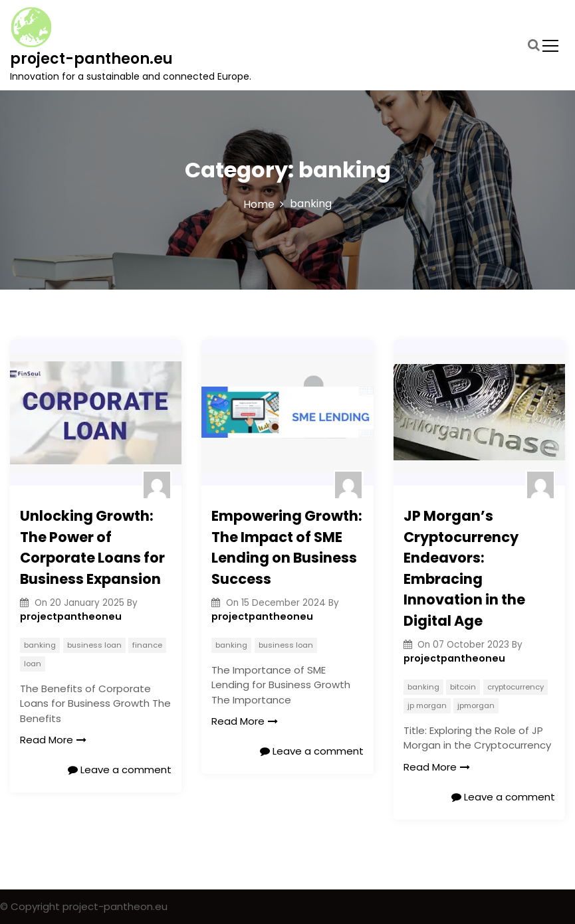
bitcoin (463, 687)
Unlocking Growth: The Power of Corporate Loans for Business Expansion (92, 547)
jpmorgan (476, 705)
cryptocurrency (516, 687)
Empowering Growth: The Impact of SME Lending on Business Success (287, 547)
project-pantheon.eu (91, 59)
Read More (53, 740)
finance (147, 645)
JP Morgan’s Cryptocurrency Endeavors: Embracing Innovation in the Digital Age (464, 568)
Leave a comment (120, 770)
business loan (94, 645)
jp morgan (427, 705)
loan (33, 664)
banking (40, 645)
